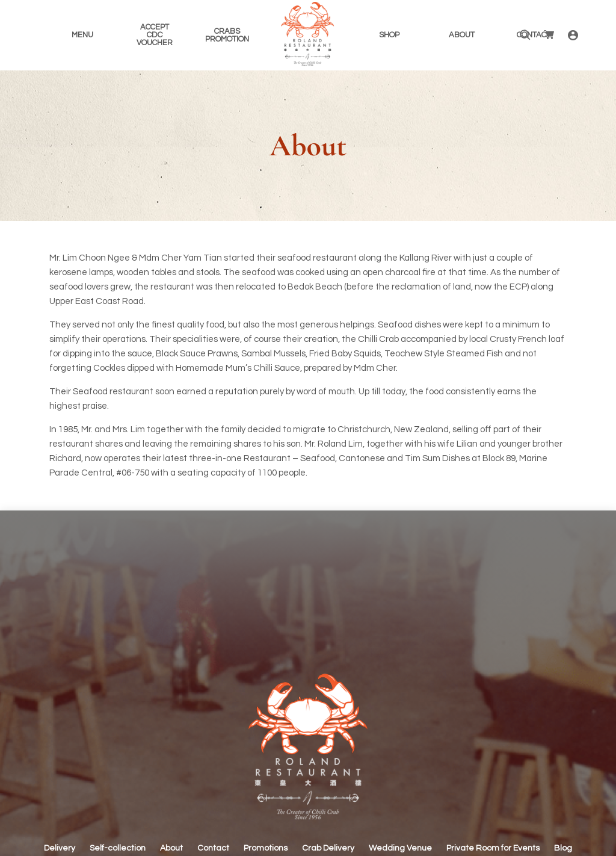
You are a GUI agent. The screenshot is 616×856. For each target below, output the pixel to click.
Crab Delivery (328, 848)
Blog (563, 848)
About (171, 848)
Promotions (266, 848)
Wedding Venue (400, 848)
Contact (213, 848)
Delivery (60, 848)
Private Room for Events (493, 848)
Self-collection (118, 848)
